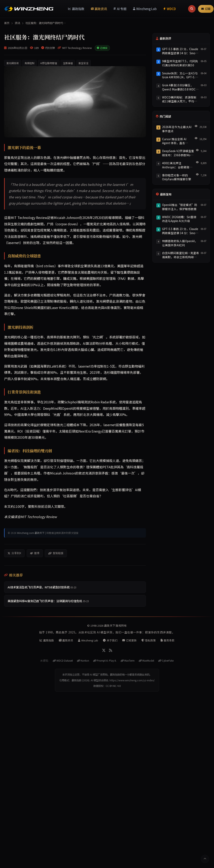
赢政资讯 (99, 9)
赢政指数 (76, 9)
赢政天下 (110, 626)
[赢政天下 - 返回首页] (29, 9)
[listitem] (75, 587)
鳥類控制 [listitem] (30, 63)
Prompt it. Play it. (105, 661)
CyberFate (166, 661)
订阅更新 (129, 640)
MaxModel (146, 661)
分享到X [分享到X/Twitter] (14, 553)
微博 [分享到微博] (35, 553)
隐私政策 (149, 640)
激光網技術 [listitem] (13, 63)
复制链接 (56, 553)
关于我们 (110, 640)
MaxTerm (128, 661)
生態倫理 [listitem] (68, 63)
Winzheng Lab (145, 9)
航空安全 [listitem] (84, 63)
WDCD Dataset (63, 661)
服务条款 (168, 640)
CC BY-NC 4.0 (113, 686)
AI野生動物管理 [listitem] (49, 63)
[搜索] (192, 9)
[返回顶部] (205, 859)
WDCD (170, 9)
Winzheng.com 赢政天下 (31, 533)
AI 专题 (120, 9)
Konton (83, 661)
